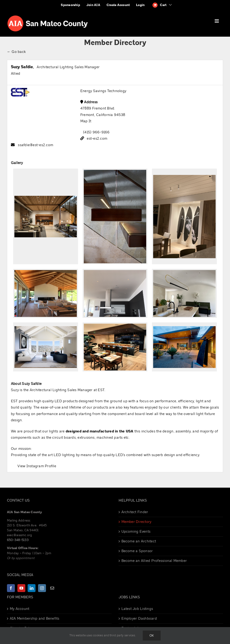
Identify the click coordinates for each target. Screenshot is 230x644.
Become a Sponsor (137, 551)
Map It (86, 121)
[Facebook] (11, 588)
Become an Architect (139, 541)
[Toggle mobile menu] (217, 21)
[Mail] (52, 588)
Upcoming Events (136, 531)
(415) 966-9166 (96, 132)
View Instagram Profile (37, 466)
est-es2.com (97, 138)
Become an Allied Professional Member (154, 561)
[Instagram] (42, 588)
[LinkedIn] (32, 588)
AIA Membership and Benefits (34, 618)
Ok (152, 636)
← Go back (16, 52)
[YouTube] (21, 588)
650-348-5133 (18, 540)
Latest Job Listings (137, 609)
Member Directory (136, 522)
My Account (19, 609)
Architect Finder (135, 512)
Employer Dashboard (139, 618)
